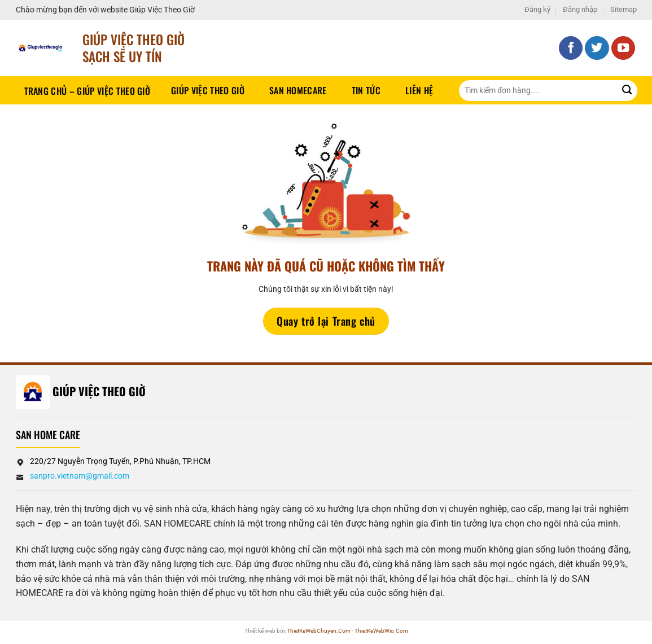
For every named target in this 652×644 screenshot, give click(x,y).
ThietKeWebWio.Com (381, 631)
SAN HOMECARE (298, 90)
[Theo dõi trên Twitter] (597, 48)
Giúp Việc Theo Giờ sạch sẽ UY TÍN (134, 48)
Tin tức (366, 90)
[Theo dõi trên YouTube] (623, 48)
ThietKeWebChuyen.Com (319, 631)
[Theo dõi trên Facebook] (571, 48)
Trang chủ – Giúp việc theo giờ (87, 91)
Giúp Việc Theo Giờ (208, 90)
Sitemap (623, 9)
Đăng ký (537, 9)
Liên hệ (419, 90)
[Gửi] (627, 91)
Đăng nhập (580, 9)
